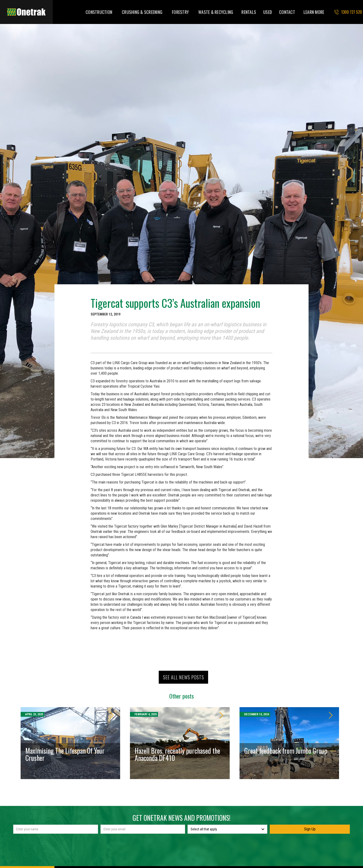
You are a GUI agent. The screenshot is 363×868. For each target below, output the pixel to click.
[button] (99, 12)
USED (268, 12)
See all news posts (184, 677)
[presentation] (181, 845)
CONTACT (287, 12)
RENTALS (249, 12)
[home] (26, 12)
